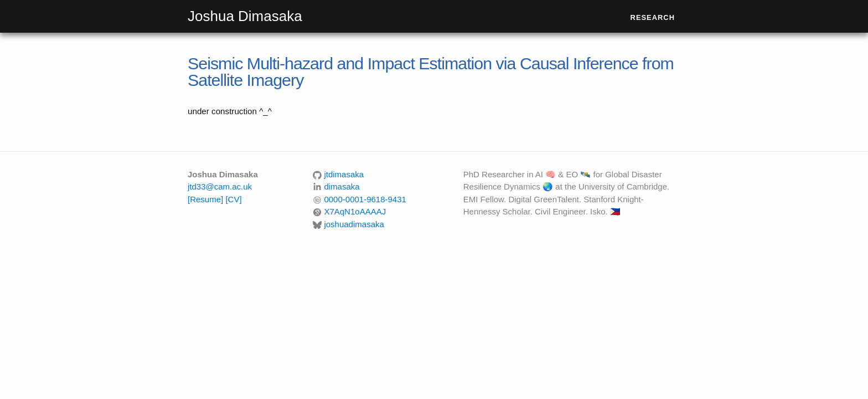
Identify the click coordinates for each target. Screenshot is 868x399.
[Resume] (205, 199)
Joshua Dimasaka (245, 16)
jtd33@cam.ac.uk (220, 186)
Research (653, 17)
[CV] (233, 199)
